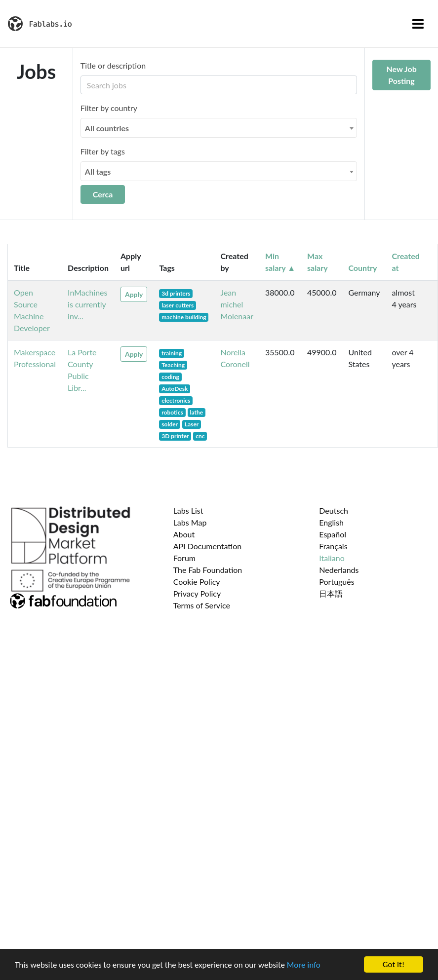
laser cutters (178, 305)
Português (337, 582)
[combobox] (219, 128)
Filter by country (109, 108)
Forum (184, 558)
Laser (192, 424)
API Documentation (208, 546)
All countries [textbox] (107, 128)
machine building (184, 317)
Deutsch (334, 510)
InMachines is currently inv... (87, 304)
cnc (200, 436)
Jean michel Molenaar (237, 304)
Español (333, 534)
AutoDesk (175, 389)
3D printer (175, 436)
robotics (172, 412)
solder (170, 424)
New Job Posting (401, 75)
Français (333, 546)
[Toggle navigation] (418, 24)
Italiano (332, 558)
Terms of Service (202, 605)
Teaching (173, 365)
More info (304, 965)
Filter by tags (103, 151)
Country (362, 268)
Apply (134, 294)
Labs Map (190, 522)
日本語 (331, 593)
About (184, 534)
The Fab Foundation (208, 570)
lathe (197, 412)
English (331, 522)
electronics (176, 400)
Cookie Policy (197, 582)
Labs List (188, 510)
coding (170, 377)
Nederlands (339, 570)
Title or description (113, 65)
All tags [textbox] (98, 171)
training (172, 353)
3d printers (176, 293)
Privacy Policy (197, 593)
